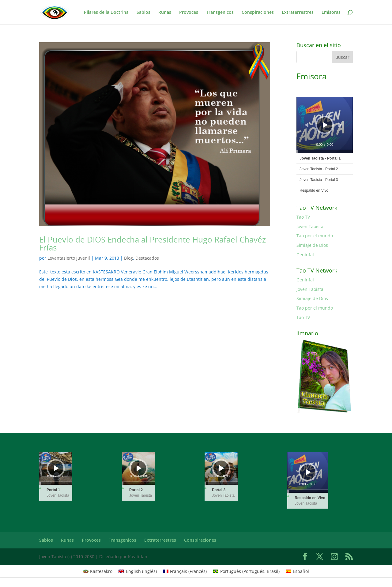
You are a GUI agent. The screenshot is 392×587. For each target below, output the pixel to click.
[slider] (325, 152)
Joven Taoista (310, 226)
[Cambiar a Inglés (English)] (138, 571)
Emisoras (331, 13)
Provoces (189, 13)
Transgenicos (220, 13)
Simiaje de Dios (312, 245)
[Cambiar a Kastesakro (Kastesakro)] (98, 571)
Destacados (147, 258)
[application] (325, 125)
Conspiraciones (258, 13)
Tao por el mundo (315, 236)
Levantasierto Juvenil (69, 258)
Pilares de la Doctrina (106, 13)
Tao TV (303, 217)
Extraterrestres (298, 13)
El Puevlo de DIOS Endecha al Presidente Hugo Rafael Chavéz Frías (153, 243)
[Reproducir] (325, 125)
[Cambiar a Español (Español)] (298, 571)
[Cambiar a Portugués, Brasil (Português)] (246, 571)
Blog (128, 258)
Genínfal (305, 255)
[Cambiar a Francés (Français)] (185, 571)
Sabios (143, 13)
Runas (165, 13)
